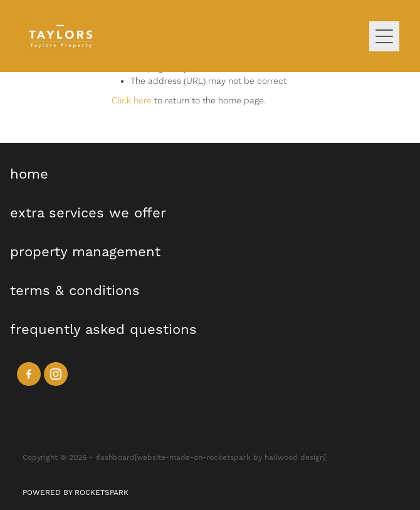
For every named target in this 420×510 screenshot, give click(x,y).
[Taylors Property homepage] (195, 36)
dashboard (115, 458)
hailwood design (294, 458)
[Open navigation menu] (384, 36)
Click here (132, 101)
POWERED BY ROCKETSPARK (76, 493)
